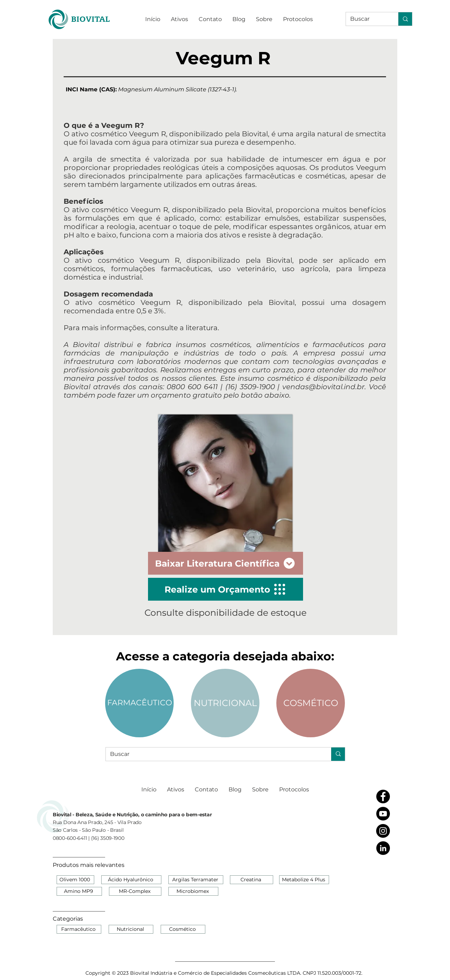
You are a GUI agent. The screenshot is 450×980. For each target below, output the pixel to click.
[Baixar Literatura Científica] (226, 563)
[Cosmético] (183, 929)
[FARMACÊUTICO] (139, 703)
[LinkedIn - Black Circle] (383, 848)
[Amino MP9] (79, 891)
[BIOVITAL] (90, 19)
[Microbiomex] (193, 891)
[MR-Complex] (135, 891)
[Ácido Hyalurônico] (131, 880)
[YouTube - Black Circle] (383, 814)
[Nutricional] (131, 929)
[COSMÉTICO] (311, 703)
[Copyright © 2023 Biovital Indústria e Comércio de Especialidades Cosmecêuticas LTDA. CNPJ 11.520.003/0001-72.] (225, 973)
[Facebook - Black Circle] (383, 796)
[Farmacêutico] (79, 929)
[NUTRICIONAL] (225, 703)
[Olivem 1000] (75, 880)
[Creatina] (252, 880)
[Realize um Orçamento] (226, 589)
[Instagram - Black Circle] (383, 831)
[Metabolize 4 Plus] (304, 880)
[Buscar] (367, 19)
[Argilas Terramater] (196, 880)
